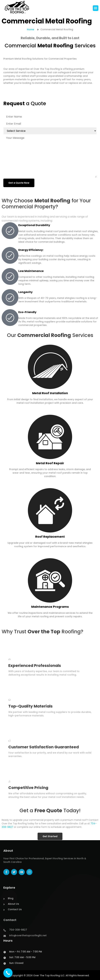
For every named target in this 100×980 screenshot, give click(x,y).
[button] (96, 8)
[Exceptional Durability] (10, 231)
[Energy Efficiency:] (10, 255)
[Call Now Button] (8, 973)
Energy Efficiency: (31, 250)
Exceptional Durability (34, 225)
